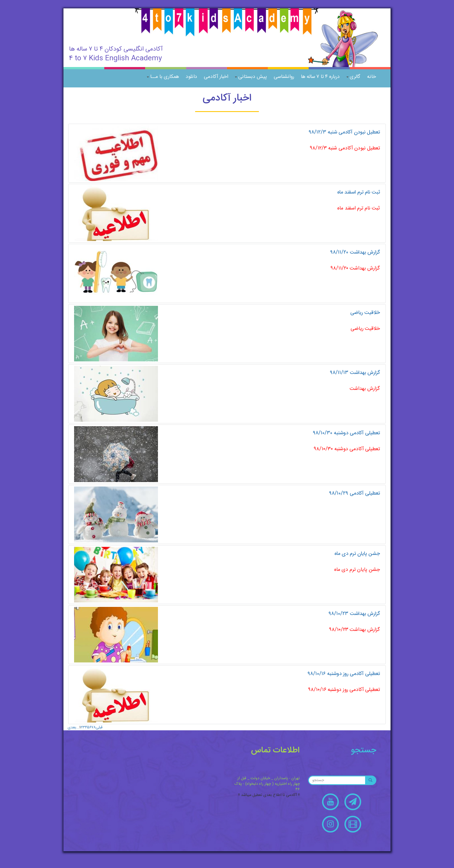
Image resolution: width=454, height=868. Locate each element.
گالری (353, 77)
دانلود (191, 77)
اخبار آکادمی (216, 77)
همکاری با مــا (163, 77)
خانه (372, 77)
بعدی (72, 728)
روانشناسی (284, 77)
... (78, 728)
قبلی (99, 728)
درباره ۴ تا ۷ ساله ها (320, 77)
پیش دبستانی (251, 77)
